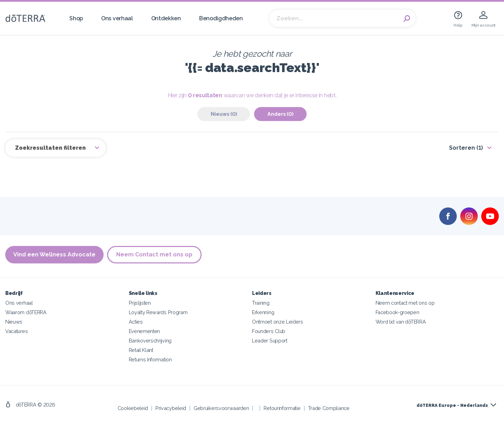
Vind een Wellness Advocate (54, 255)
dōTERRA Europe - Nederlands (452, 405)
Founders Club (269, 331)
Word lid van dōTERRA (401, 322)
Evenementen (145, 331)
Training (261, 303)
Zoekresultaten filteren (51, 148)
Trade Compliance (329, 408)
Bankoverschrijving (150, 341)
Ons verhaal (117, 18)
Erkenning (263, 312)
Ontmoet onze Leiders (278, 322)
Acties (136, 322)
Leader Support (270, 341)
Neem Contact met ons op (154, 255)
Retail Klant (141, 350)
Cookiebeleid (133, 408)
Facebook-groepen (397, 312)
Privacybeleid (171, 408)
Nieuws (14, 322)
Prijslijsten (140, 303)
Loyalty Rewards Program (158, 312)
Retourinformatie (282, 408)
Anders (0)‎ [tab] (280, 114)
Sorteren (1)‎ (466, 148)
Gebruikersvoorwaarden (221, 408)
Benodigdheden (221, 18)
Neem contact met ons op (405, 303)
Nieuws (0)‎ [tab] (224, 114)
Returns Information (150, 359)
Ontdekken (166, 18)
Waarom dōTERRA (26, 312)
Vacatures (16, 331)
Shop (76, 18)
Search (407, 19)
